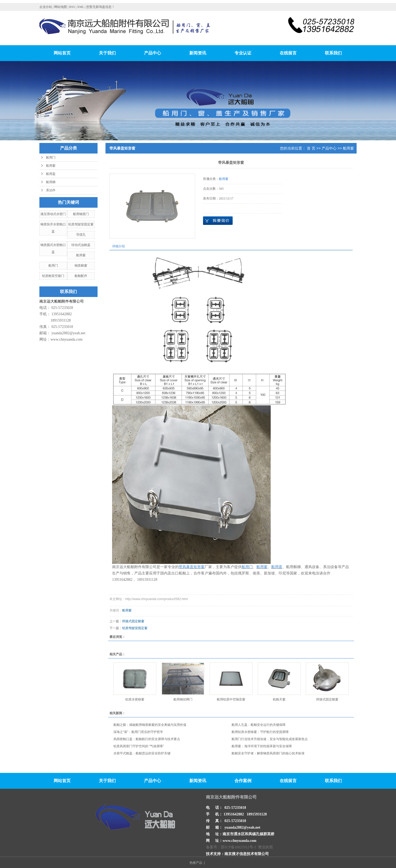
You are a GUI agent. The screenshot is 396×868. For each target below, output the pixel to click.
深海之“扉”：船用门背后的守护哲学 (138, 732)
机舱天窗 (279, 699)
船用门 (51, 157)
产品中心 (153, 53)
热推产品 (196, 863)
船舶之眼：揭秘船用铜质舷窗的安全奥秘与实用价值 (150, 725)
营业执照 (265, 847)
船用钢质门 (81, 214)
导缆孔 (81, 235)
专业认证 (243, 53)
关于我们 (107, 53)
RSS (72, 7)
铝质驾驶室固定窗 (81, 224)
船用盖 (51, 174)
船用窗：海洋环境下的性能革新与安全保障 (262, 746)
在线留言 (288, 53)
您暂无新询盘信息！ (100, 7)
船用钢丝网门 (183, 699)
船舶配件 (81, 276)
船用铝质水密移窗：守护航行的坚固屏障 (260, 732)
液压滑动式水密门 (53, 214)
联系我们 (333, 53)
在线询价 (218, 221)
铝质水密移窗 (135, 699)
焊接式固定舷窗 (133, 621)
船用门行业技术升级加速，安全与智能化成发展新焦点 (270, 739)
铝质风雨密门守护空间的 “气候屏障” (139, 746)
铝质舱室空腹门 (53, 276)
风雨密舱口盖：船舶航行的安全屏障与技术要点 (147, 739)
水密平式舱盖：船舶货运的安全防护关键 (142, 753)
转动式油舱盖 (81, 245)
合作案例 (243, 781)
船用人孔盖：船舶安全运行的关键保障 (259, 725)
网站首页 (62, 53)
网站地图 (61, 7)
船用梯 (51, 182)
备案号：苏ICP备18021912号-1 (231, 847)
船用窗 (51, 166)
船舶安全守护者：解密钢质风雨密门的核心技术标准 (268, 753)
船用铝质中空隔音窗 (231, 699)
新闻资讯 (198, 53)
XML (81, 7)
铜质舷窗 (81, 266)
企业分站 (46, 7)
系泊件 (51, 190)
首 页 (311, 148)
